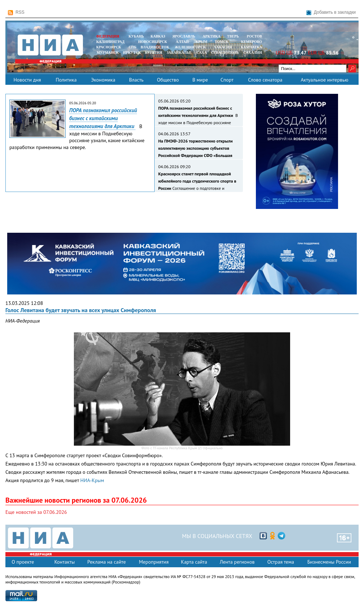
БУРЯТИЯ (154, 53)
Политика (66, 80)
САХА (201, 53)
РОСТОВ (254, 36)
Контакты (65, 562)
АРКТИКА (212, 36)
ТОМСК (223, 42)
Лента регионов (237, 562)
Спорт (227, 80)
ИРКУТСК (132, 53)
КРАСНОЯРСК (109, 47)
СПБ (133, 47)
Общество (168, 80)
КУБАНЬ (136, 36)
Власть (136, 80)
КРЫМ (202, 42)
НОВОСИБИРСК (152, 42)
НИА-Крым (92, 480)
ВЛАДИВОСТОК (155, 47)
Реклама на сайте (106, 562)
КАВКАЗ (158, 36)
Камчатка (251, 47)
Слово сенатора (265, 80)
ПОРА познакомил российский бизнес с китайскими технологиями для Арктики (103, 118)
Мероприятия (154, 562)
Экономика (103, 80)
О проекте (23, 562)
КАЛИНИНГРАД (110, 42)
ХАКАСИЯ (222, 47)
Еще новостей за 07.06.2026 (36, 512)
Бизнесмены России (329, 562)
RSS (16, 12)
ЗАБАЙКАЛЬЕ (179, 53)
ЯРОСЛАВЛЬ (184, 36)
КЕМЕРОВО (252, 42)
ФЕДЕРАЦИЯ (108, 36)
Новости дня (27, 80)
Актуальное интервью (324, 80)
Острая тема (281, 562)
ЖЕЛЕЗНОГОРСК (190, 47)
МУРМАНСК (108, 53)
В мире (200, 80)
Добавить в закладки (331, 12)
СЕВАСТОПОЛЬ (225, 53)
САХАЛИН (253, 53)
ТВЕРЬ (233, 36)
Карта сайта (194, 562)
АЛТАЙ (182, 42)
